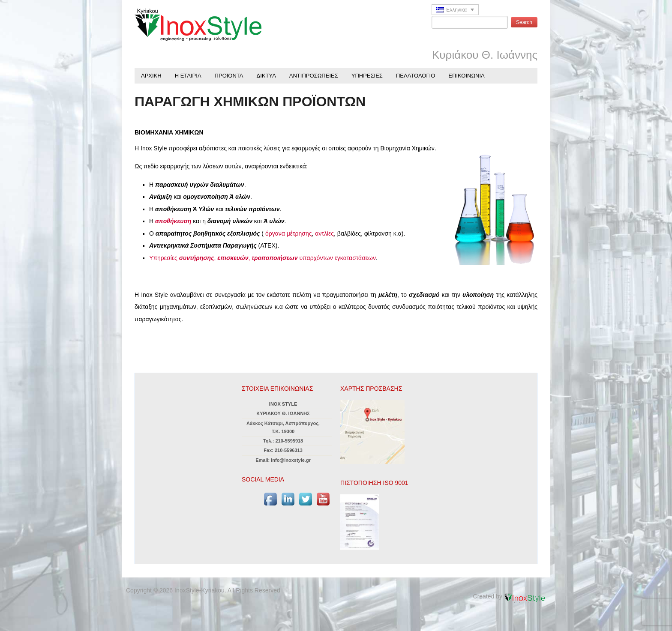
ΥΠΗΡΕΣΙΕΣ (367, 76)
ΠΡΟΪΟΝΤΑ (229, 76)
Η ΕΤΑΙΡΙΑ (188, 76)
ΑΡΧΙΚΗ (151, 76)
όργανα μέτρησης (289, 233)
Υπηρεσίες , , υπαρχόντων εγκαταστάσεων (262, 258)
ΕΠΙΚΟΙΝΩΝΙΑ (466, 76)
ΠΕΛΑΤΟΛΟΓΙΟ (415, 76)
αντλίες (324, 233)
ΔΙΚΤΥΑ (266, 76)
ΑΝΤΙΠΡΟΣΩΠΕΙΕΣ (314, 76)
